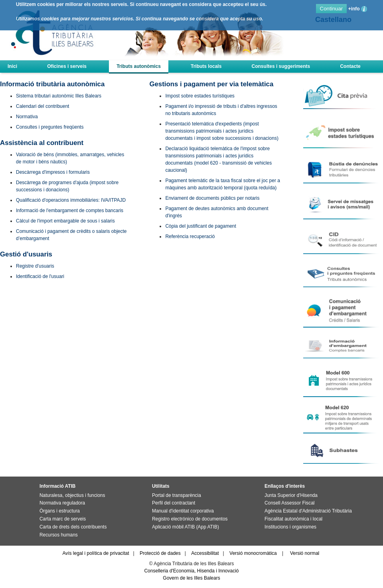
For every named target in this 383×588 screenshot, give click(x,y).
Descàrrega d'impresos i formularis (53, 172)
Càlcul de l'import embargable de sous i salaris (65, 221)
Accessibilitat (205, 553)
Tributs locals (206, 66)
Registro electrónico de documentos (190, 519)
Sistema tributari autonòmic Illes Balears (59, 96)
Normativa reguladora (62, 503)
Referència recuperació (190, 236)
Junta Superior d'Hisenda (291, 495)
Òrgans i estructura (60, 511)
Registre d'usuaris (35, 266)
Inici (12, 66)
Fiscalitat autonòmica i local (293, 519)
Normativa (27, 117)
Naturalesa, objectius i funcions (72, 495)
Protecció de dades (160, 553)
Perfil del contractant (174, 503)
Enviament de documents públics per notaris (212, 198)
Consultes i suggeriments (281, 66)
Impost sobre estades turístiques (200, 96)
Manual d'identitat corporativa (183, 511)
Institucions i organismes (290, 527)
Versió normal (305, 553)
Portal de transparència (177, 495)
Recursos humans (59, 535)
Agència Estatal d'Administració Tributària (308, 511)
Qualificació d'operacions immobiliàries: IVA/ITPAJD (71, 200)
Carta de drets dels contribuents (73, 527)
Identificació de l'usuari (40, 276)
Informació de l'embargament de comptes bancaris (70, 211)
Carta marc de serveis (63, 519)
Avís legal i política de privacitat (96, 553)
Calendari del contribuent (42, 106)
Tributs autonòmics (139, 66)
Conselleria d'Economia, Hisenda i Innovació (191, 571)
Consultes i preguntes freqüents (50, 127)
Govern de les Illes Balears (191, 578)
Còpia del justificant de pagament (200, 226)
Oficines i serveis (67, 66)
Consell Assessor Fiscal (289, 503)
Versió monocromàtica (253, 553)
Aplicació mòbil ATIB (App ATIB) (186, 527)
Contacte (350, 66)
